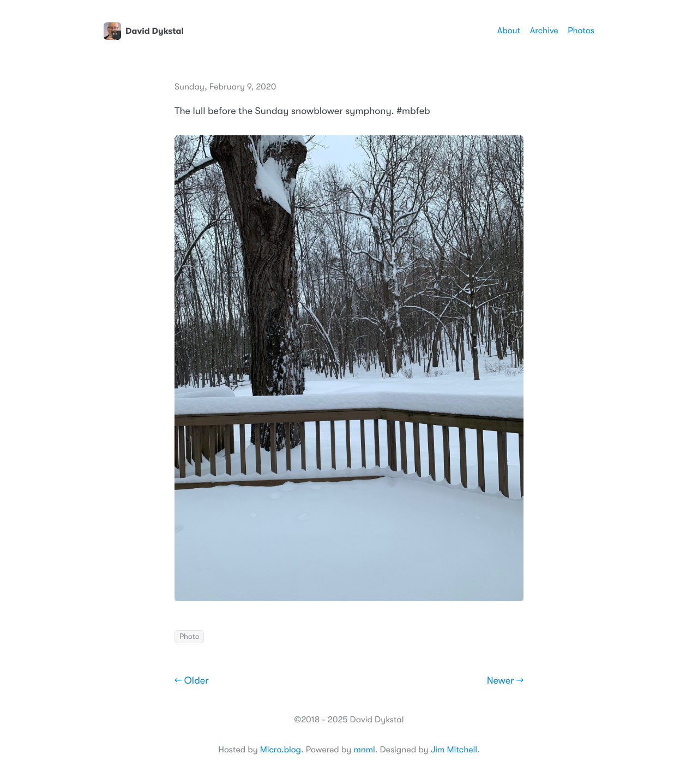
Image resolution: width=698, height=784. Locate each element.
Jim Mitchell (454, 750)
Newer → (505, 681)
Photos (581, 31)
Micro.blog (281, 750)
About (509, 31)
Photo (189, 637)
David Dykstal (144, 31)
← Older (192, 681)
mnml (364, 750)
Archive (544, 31)
